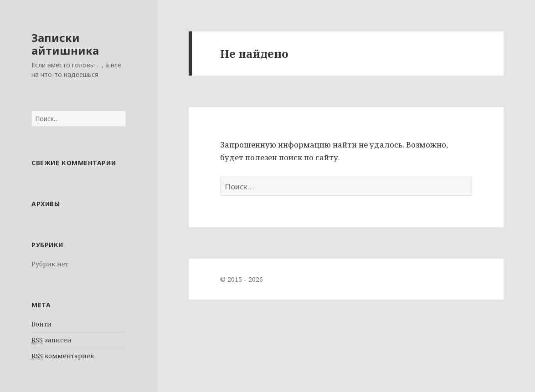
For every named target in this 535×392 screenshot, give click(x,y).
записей (51, 340)
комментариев (63, 356)
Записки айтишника (65, 44)
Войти (41, 324)
